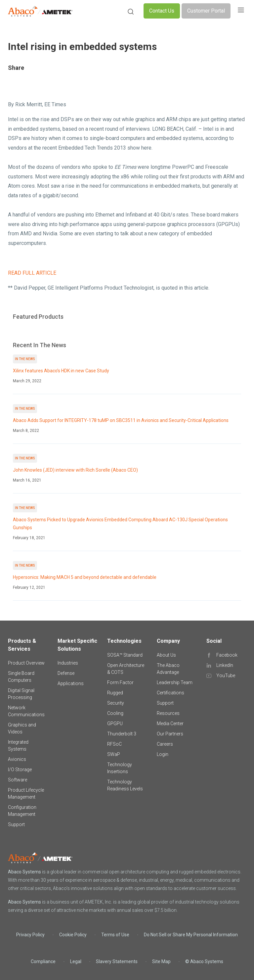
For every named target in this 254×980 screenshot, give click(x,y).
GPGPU (115, 723)
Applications (71, 683)
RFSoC (114, 744)
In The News (25, 359)
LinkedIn (225, 665)
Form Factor (120, 682)
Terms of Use (115, 935)
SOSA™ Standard (125, 655)
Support (16, 824)
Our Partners (170, 734)
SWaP (114, 754)
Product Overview (26, 663)
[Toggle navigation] (241, 11)
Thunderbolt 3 (122, 734)
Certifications (170, 693)
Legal (76, 961)
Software (18, 780)
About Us (166, 655)
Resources (168, 713)
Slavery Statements (117, 961)
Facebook (227, 655)
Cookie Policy (73, 935)
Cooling (115, 713)
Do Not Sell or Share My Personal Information (191, 935)
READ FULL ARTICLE (32, 273)
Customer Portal (206, 11)
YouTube (226, 676)
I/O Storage (20, 770)
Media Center (170, 723)
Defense (66, 673)
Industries (68, 663)
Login (163, 754)
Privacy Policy (30, 935)
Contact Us (162, 11)
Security (116, 703)
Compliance (43, 961)
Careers (165, 744)
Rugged (115, 693)
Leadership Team (175, 682)
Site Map (161, 961)
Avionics (17, 759)
